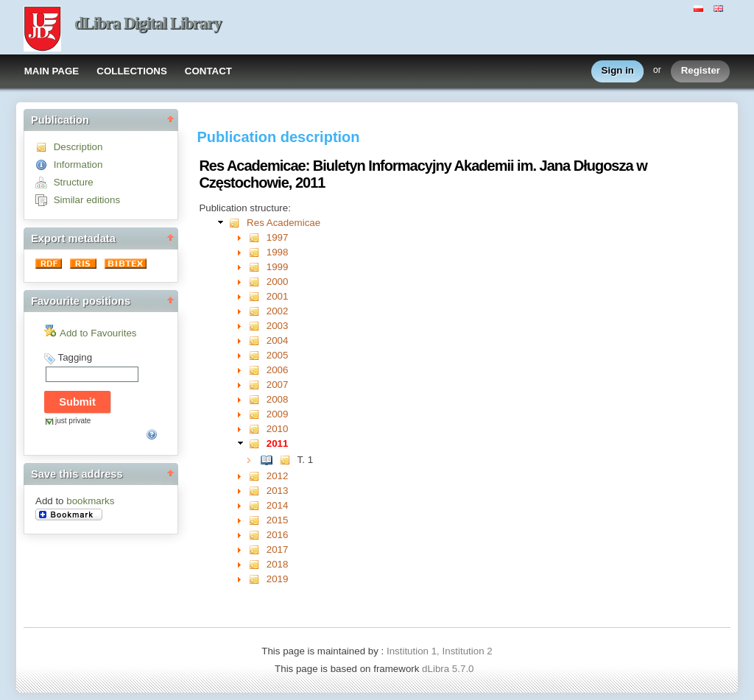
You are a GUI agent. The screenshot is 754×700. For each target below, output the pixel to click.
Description (78, 147)
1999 (278, 267)
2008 (278, 399)
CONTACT (208, 71)
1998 (278, 252)
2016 (278, 535)
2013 (278, 491)
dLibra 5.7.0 (449, 669)
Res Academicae (283, 223)
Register (701, 71)
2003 (278, 326)
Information (78, 165)
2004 (278, 340)
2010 (278, 429)
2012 (278, 476)
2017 (278, 549)
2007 (278, 385)
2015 (278, 520)
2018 (278, 564)
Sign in (618, 71)
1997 (278, 237)
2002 (278, 311)
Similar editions (87, 200)
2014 (278, 505)
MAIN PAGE (52, 71)
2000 (278, 282)
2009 (278, 414)
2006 (278, 370)
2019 (278, 579)
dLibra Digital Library (148, 23)
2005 (278, 355)
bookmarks (90, 501)
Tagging (75, 357)
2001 (278, 296)
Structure (74, 182)
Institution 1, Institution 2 (440, 651)
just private (73, 421)
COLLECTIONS (132, 71)
